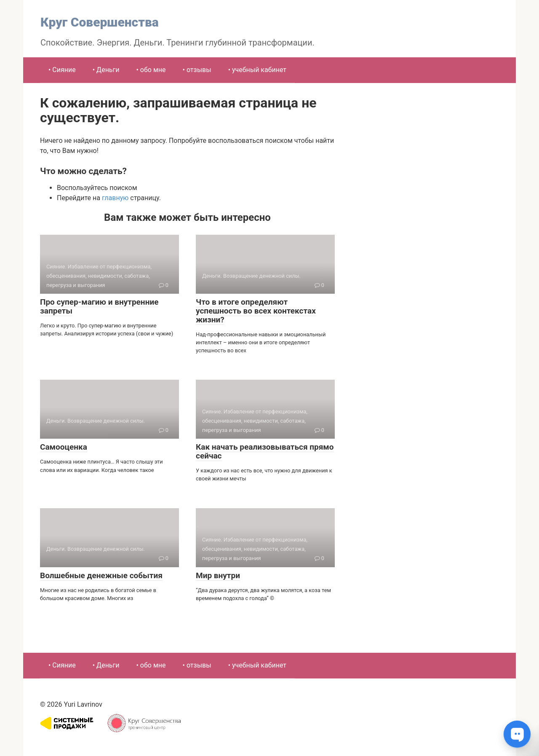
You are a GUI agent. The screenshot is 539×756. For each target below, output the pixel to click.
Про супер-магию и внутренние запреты (99, 306)
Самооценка (64, 447)
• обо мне (151, 70)
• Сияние (62, 70)
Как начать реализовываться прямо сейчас (265, 451)
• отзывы (197, 70)
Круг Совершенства (100, 22)
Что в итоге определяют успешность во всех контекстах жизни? (256, 311)
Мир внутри (218, 575)
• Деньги (106, 70)
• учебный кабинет (257, 70)
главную (115, 198)
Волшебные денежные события (101, 575)
